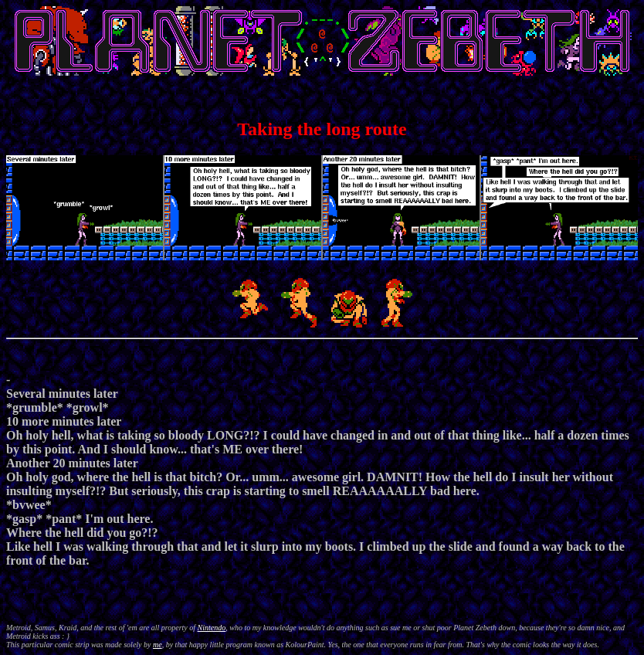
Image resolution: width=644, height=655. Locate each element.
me (158, 645)
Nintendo (212, 628)
